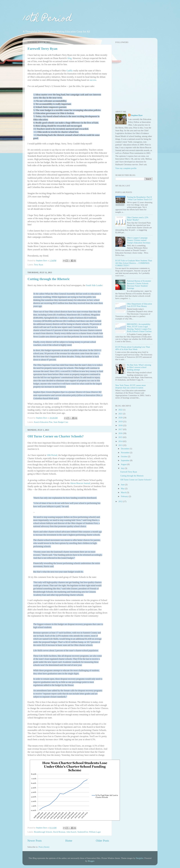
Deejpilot (140, 858)
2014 (121, 441)
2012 (121, 501)
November (125, 453)
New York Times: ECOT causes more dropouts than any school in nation (130, 386)
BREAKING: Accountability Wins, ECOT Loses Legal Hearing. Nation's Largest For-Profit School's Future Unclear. (139, 328)
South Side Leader (94, 285)
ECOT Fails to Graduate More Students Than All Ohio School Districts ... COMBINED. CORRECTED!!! (134, 263)
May (123, 488)
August (124, 464)
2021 (121, 414)
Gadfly (70, 71)
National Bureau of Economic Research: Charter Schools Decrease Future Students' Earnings (139, 285)
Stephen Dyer (137, 115)
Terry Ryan (39, 265)
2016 (121, 433)
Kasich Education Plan (43, 422)
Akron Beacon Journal (80, 483)
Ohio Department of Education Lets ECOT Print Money (139, 305)
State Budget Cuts (61, 422)
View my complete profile (126, 168)
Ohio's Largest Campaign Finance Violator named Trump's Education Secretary (139, 240)
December (125, 449)
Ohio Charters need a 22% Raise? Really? (138, 219)
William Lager (95, 832)
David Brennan (59, 832)
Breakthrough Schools (43, 832)
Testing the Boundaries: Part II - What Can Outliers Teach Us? (140, 198)
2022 (121, 410)
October (124, 456)
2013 (121, 445)
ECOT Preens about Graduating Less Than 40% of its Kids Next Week (133, 348)
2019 (121, 421)
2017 (121, 429)
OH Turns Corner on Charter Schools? (56, 436)
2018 (121, 425)
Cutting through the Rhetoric (49, 279)
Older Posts (102, 841)
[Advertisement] (133, 88)
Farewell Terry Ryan (42, 49)
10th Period (47, 19)
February (125, 496)
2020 (121, 418)
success (93, 80)
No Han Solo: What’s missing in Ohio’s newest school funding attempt (139, 367)
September (126, 460)
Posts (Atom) (44, 847)
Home (69, 841)
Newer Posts (35, 841)
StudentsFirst (83, 832)
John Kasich (71, 832)
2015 (121, 437)
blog (70, 58)
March (124, 492)
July (123, 468)
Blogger (91, 861)
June (123, 485)
